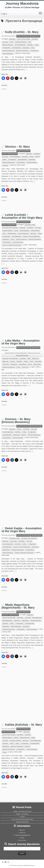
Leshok (16, 230)
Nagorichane (25, 620)
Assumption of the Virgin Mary (10, 228)
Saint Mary (30, 45)
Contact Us (22, 833)
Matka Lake (5, 361)
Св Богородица (34, 51)
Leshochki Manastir (7, 230)
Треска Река (25, 367)
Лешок (13, 239)
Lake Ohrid (5, 740)
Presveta (12, 361)
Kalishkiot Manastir (7, 738)
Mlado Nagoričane (37, 618)
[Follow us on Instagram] (7, 14)
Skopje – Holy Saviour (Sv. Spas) (22, 811)
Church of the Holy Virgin (23, 39)
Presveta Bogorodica (20, 45)
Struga (17, 743)
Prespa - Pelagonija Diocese (10, 154)
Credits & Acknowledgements (22, 835)
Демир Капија (6, 550)
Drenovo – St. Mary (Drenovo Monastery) (16, 421)
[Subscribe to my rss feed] (2, 14)
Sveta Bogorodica (16, 48)
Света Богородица (8, 53)
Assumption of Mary (30, 225)
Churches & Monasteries (23, 36)
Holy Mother (35, 39)
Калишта (27, 746)
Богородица (26, 48)
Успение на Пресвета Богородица (12, 245)
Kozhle (11, 42)
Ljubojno (22, 817)
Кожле (33, 48)
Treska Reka (38, 361)
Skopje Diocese (35, 36)
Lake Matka (23, 358)
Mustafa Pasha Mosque (22, 822)
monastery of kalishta (15, 740)
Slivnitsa (37, 157)
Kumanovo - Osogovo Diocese (10, 615)
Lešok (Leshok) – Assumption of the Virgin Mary (22, 216)
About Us (22, 830)
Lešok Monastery (12, 233)
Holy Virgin (5, 42)
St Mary (37, 45)
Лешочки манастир (21, 239)
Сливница (5, 165)
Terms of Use (22, 840)
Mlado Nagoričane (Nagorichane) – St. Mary (18, 606)
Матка (30, 364)
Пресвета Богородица (22, 51)
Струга (5, 752)
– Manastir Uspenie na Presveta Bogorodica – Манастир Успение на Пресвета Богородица (22, 354)
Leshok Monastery (24, 230)
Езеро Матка (22, 364)
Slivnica (32, 157)
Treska (31, 361)
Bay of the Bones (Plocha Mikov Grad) (22, 819)
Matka (29, 358)
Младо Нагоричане (16, 626)
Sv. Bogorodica (6, 48)
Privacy (22, 838)
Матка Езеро (37, 364)
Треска (18, 367)
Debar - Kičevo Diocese (8, 732)
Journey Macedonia (22, 3)
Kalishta (16, 738)
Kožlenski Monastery (8, 45)
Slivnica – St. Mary (17, 147)
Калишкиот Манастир (17, 746)
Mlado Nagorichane (7, 620)
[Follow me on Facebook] (5, 14)
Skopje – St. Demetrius (23, 814)
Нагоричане (26, 626)
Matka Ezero (36, 358)
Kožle (30, 42)
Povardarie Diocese (37, 426)
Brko (29, 53)
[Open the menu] (40, 13)
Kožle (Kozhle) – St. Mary (22, 32)
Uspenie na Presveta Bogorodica (31, 236)
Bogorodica (12, 39)
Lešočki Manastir (35, 230)
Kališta (33, 738)
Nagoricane (17, 620)
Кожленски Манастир (8, 51)
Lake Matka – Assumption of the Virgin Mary (21, 342)
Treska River (6, 364)
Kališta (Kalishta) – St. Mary (24, 725)
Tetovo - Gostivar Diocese (9, 225)
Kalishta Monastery (25, 738)
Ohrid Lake (25, 740)
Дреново (24, 435)
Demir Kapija (13, 541)
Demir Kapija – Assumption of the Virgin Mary (22, 530)
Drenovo (19, 429)
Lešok (4, 233)
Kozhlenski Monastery (21, 42)
